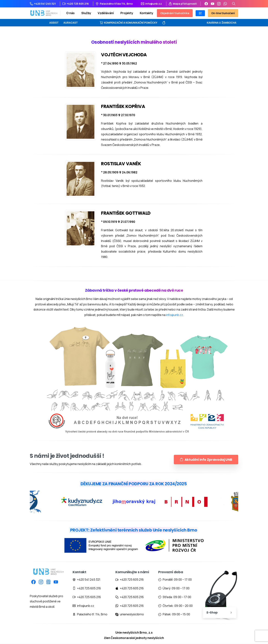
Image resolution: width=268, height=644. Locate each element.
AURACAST (71, 23)
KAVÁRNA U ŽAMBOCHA (222, 23)
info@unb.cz (175, 315)
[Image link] (134, 547)
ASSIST (54, 23)
